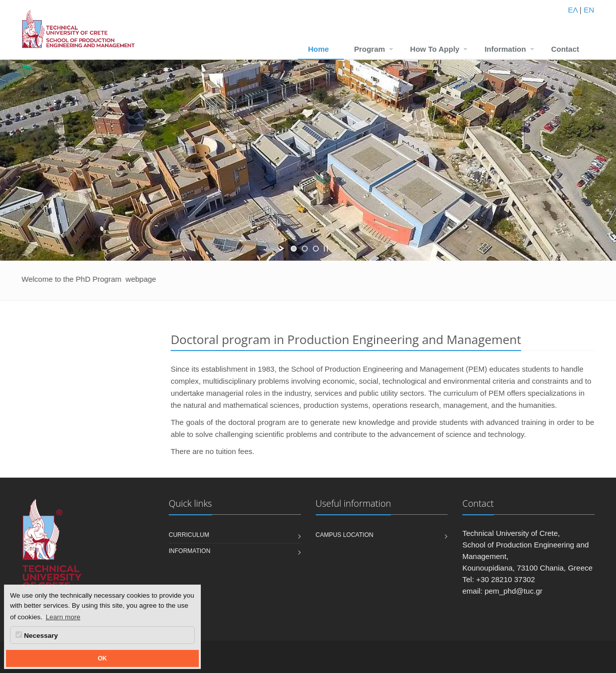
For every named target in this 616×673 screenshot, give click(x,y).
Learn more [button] (63, 617)
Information (505, 49)
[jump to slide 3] (316, 249)
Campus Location (345, 535)
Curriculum (189, 535)
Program (369, 49)
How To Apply (435, 49)
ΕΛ (573, 10)
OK (102, 658)
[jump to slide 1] (294, 249)
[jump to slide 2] (305, 249)
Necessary (37, 635)
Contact (565, 49)
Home (318, 49)
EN (589, 10)
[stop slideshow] (326, 249)
